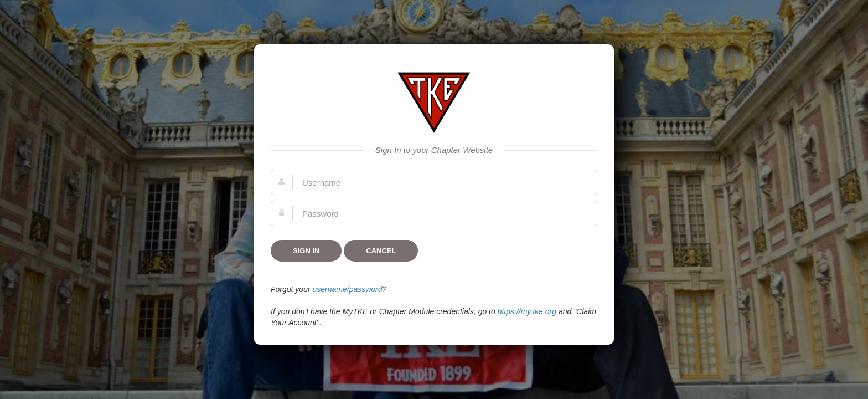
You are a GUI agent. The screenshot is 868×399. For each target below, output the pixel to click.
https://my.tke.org (527, 311)
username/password (347, 289)
